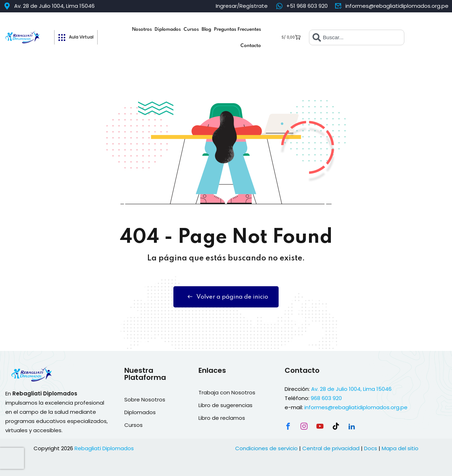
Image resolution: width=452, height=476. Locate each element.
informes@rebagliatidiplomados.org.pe (356, 407)
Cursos (191, 29)
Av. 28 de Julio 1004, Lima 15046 (351, 389)
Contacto (251, 46)
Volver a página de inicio (226, 297)
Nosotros (142, 29)
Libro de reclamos (222, 418)
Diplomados (168, 29)
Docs (371, 448)
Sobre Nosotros (145, 399)
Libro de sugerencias (225, 405)
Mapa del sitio (400, 448)
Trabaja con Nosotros (227, 392)
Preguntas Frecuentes (237, 29)
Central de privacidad (331, 448)
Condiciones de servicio (266, 448)
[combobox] (357, 37)
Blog (206, 29)
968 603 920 (326, 398)
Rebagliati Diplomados (104, 448)
